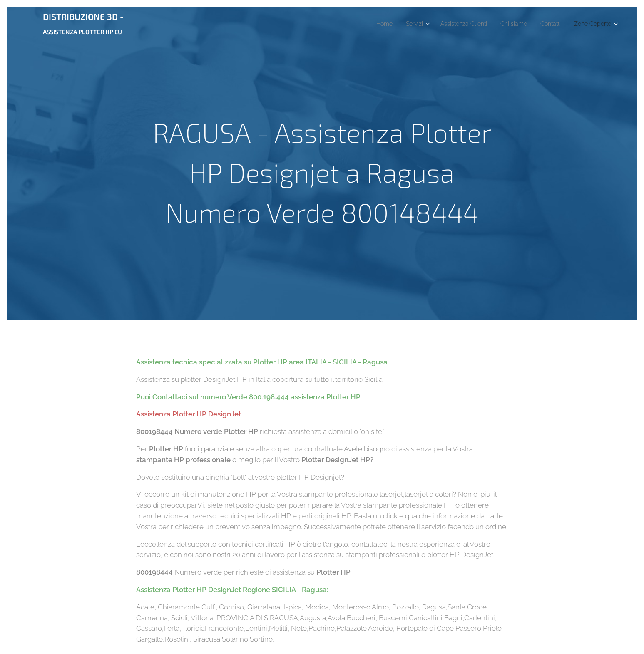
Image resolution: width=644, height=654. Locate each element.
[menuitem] (364, 24)
